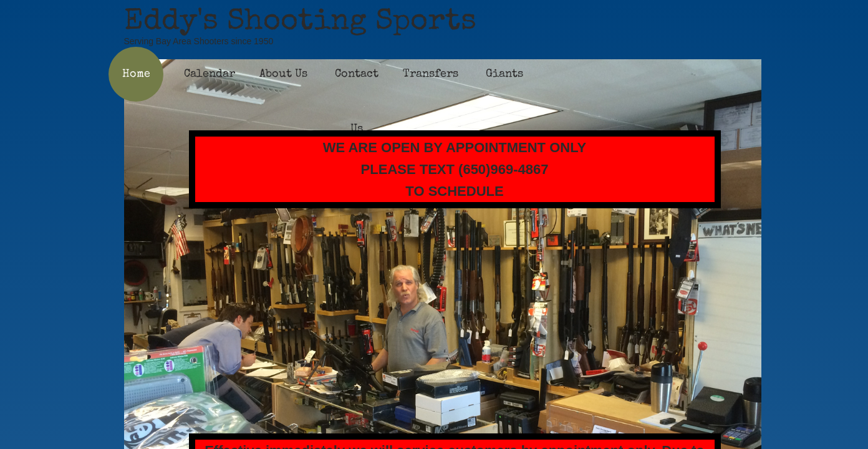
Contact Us (357, 102)
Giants (504, 74)
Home (136, 74)
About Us (283, 74)
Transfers (431, 74)
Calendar (210, 74)
